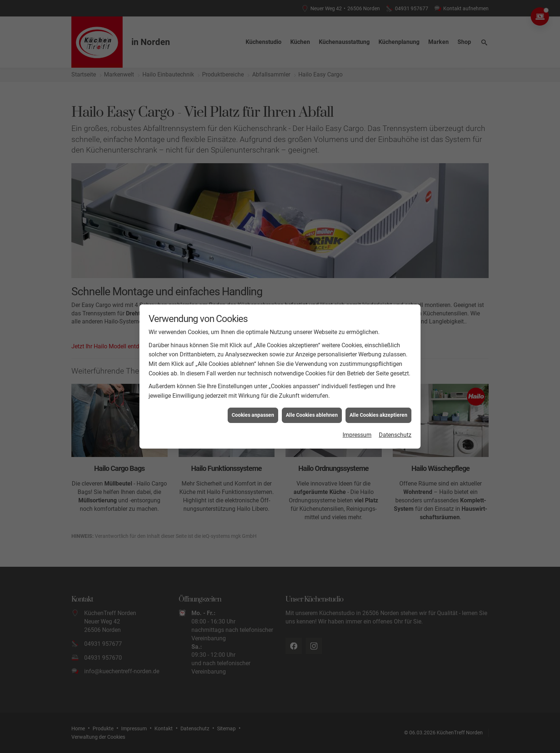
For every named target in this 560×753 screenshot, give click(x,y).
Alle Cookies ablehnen (312, 391)
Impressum (357, 411)
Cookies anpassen (253, 391)
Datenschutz (395, 411)
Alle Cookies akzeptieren (378, 391)
